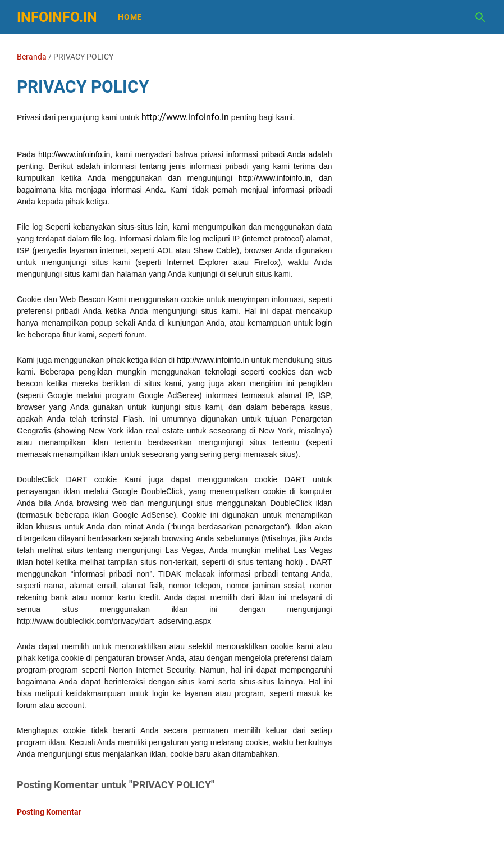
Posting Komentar (49, 812)
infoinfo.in (57, 17)
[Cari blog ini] (480, 17)
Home (130, 17)
